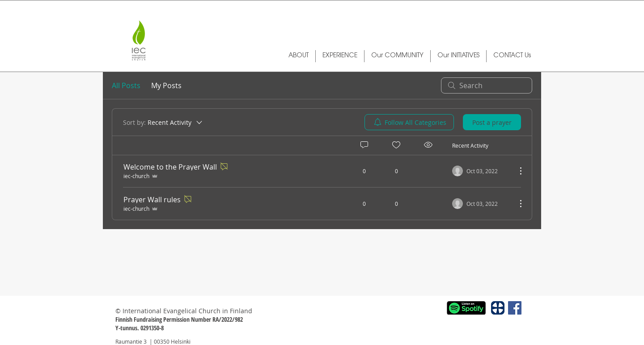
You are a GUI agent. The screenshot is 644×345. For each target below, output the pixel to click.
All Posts (126, 85)
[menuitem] (409, 122)
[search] (487, 85)
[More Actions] (516, 171)
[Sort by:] (163, 122)
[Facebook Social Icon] (515, 308)
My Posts (166, 85)
